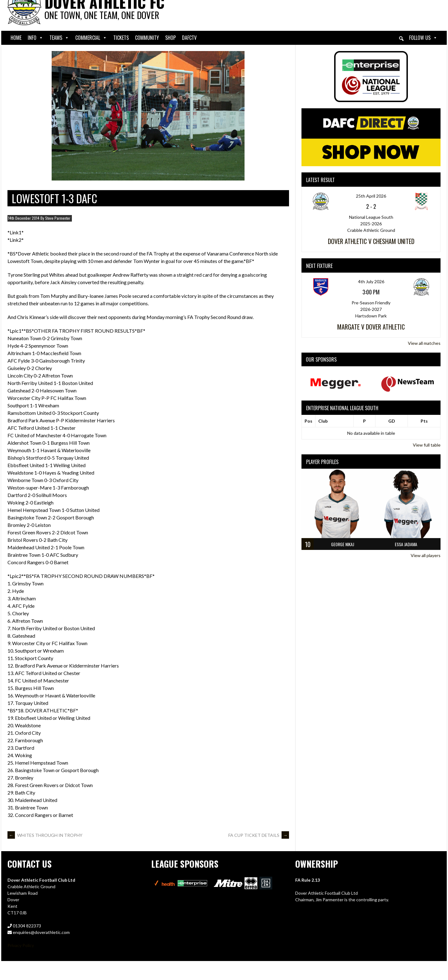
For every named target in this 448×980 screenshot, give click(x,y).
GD (392, 421)
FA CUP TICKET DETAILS (259, 835)
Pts (424, 421)
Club (323, 421)
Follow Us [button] (423, 38)
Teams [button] (59, 38)
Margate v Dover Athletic (371, 327)
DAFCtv (189, 38)
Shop (170, 38)
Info (35, 38)
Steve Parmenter (58, 218)
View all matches (424, 343)
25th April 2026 (371, 196)
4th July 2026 (371, 281)
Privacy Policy (21, 945)
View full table (427, 445)
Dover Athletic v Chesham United (371, 241)
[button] (401, 39)
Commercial (91, 38)
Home (16, 38)
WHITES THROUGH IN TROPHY (45, 835)
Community (147, 38)
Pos (308, 421)
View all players (426, 555)
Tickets (121, 38)
